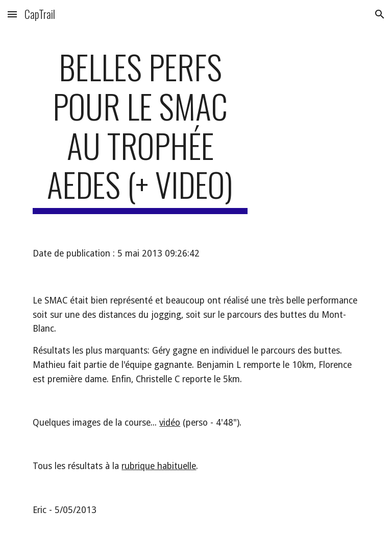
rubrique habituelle (159, 466)
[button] (12, 14)
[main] (140, 131)
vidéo (170, 423)
